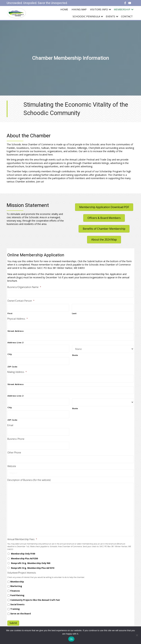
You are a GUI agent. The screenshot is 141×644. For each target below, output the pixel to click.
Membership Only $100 (23, 554)
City (10, 354)
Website (12, 466)
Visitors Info (99, 9)
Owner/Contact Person (21, 301)
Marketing (16, 586)
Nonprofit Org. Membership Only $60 (31, 563)
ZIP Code (12, 367)
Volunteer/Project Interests (22, 573)
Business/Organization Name (24, 287)
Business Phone (16, 439)
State (75, 355)
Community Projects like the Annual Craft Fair (35, 600)
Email (10, 425)
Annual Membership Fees (22, 539)
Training (15, 609)
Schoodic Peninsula (86, 16)
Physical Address (18, 319)
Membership (122, 9)
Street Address (16, 331)
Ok (71, 639)
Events (110, 16)
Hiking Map (79, 9)
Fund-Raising (17, 595)
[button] (104, 207)
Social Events (17, 604)
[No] (137, 635)
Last (74, 313)
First (10, 313)
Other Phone (14, 453)
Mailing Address (17, 372)
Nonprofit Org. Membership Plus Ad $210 (33, 568)
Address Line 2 (15, 342)
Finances (15, 591)
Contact (127, 16)
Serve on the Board (21, 614)
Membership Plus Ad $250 (24, 559)
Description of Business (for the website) (29, 480)
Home (64, 9)
